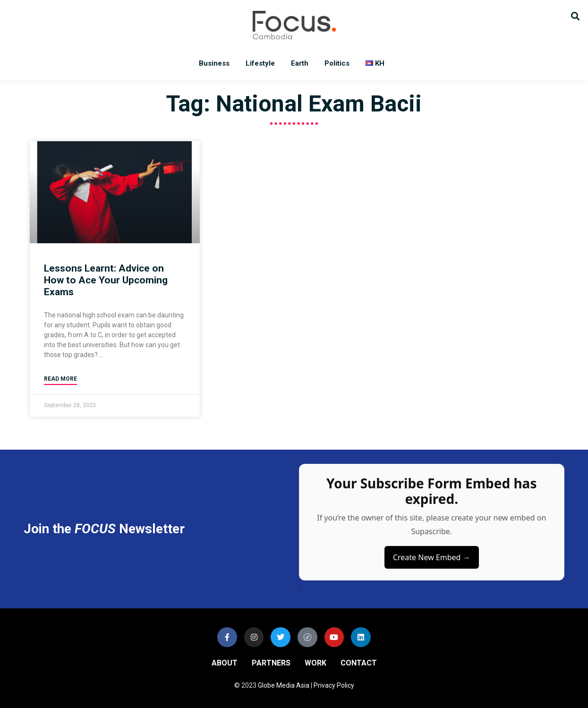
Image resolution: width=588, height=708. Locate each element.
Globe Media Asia (284, 685)
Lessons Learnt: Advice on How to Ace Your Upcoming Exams (106, 280)
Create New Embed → (432, 557)
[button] (575, 15)
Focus (294, 25)
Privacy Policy (334, 685)
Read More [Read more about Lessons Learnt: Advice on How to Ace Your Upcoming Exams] (60, 379)
